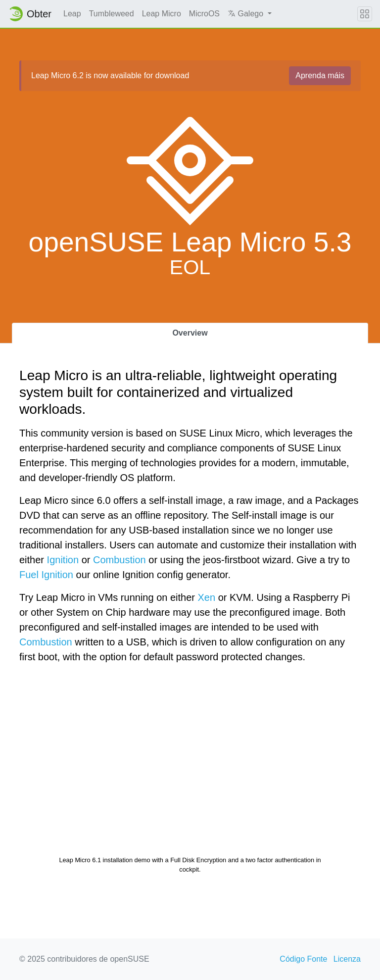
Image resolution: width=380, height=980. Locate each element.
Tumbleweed (112, 14)
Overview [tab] (190, 333)
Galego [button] (246, 14)
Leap (72, 14)
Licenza (347, 959)
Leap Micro (162, 14)
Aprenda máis (320, 75)
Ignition (63, 560)
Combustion (119, 560)
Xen (207, 597)
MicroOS (204, 14)
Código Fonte (303, 959)
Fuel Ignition (46, 575)
